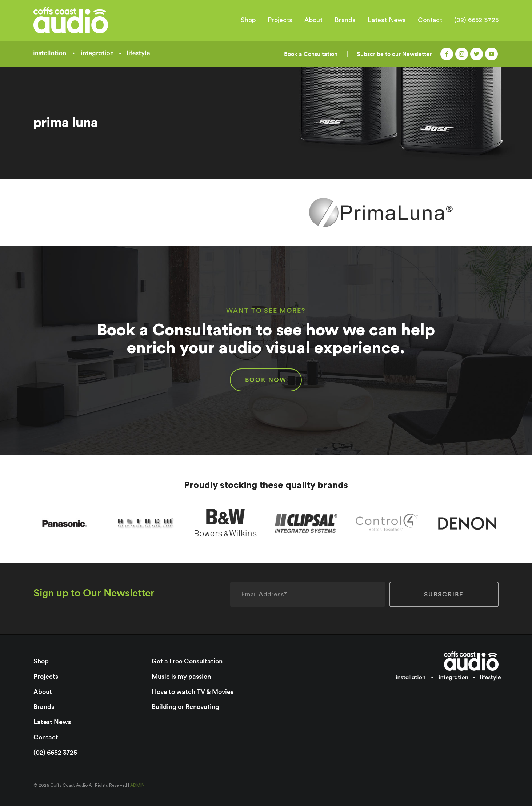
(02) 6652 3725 (476, 20)
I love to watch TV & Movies (193, 692)
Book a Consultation (311, 54)
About (313, 20)
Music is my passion (181, 676)
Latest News (387, 20)
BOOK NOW (266, 380)
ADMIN (137, 785)
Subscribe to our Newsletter (394, 54)
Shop (248, 20)
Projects (280, 20)
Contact (430, 20)
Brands (345, 20)
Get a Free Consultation (187, 661)
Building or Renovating (185, 707)
